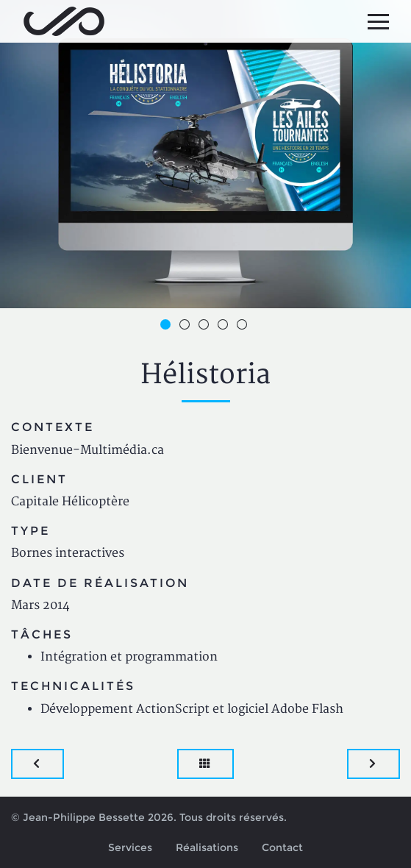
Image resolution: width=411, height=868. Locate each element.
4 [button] (225, 327)
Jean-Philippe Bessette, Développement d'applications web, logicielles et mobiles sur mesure (64, 21)
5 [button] (244, 327)
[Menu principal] (378, 21)
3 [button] (206, 327)
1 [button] (168, 327)
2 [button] (187, 327)
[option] (205, 154)
